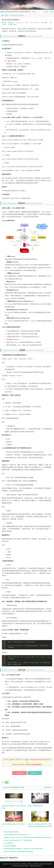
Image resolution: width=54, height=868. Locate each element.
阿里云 (17, 866)
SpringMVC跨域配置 (10, 846)
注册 (52, 12)
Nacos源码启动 (8, 843)
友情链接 (43, 864)
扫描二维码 (13, 24)
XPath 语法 (47, 787)
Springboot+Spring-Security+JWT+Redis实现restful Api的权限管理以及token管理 (27, 837)
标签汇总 (30, 864)
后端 (6, 16)
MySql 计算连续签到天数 (11, 832)
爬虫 (26, 29)
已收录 (45, 23)
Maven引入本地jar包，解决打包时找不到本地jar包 (18, 851)
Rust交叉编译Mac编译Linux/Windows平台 (16, 835)
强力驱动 (22, 866)
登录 (47, 12)
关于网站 (24, 864)
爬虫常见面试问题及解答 (11, 20)
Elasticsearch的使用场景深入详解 (14, 787)
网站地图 (49, 864)
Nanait (12, 23)
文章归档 (37, 864)
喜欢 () (20, 773)
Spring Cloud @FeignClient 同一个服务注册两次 (18, 840)
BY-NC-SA (40, 760)
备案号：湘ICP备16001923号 (33, 866)
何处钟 (18, 864)
